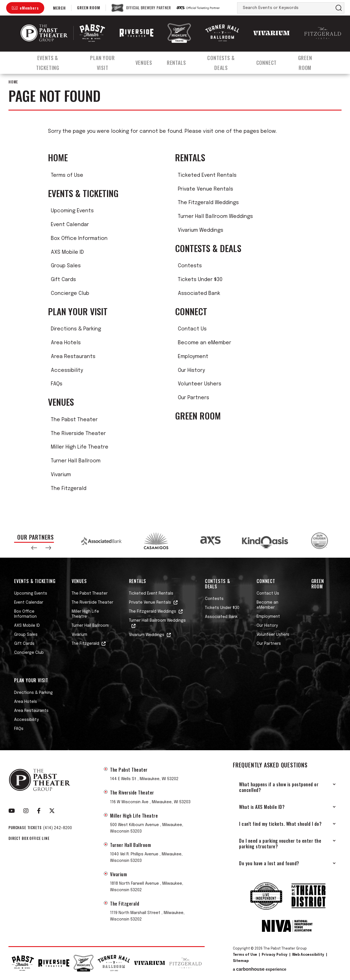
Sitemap (241, 961)
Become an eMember (204, 343)
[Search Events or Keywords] (285, 8)
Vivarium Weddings (201, 230)
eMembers (29, 8)
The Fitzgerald (69, 489)
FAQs (57, 384)
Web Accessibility (308, 955)
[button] (34, 548)
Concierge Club (70, 293)
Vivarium (61, 475)
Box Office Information (79, 239)
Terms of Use (67, 175)
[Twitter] (52, 811)
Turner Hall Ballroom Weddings (215, 217)
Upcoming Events (72, 211)
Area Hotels (66, 343)
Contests (190, 266)
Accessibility (67, 370)
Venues (146, 60)
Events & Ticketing (47, 60)
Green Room (88, 7)
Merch (59, 8)
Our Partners (193, 398)
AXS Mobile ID (67, 252)
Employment (193, 357)
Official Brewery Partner (148, 8)
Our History (191, 370)
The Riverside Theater (78, 434)
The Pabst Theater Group (44, 33)
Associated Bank (199, 293)
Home (13, 82)
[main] (175, 296)
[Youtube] (12, 811)
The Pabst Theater (74, 420)
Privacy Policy (275, 955)
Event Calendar (70, 225)
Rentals (180, 60)
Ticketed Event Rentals (207, 175)
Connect (272, 60)
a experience (260, 969)
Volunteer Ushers (200, 384)
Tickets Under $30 (200, 280)
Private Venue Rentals (205, 189)
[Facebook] (39, 811)
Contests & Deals (226, 60)
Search (339, 8)
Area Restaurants (73, 357)
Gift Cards (63, 280)
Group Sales (66, 266)
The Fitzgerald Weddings (208, 203)
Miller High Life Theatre (80, 447)
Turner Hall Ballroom (76, 461)
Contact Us (192, 329)
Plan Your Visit (104, 60)
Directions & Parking (76, 329)
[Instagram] (26, 811)
